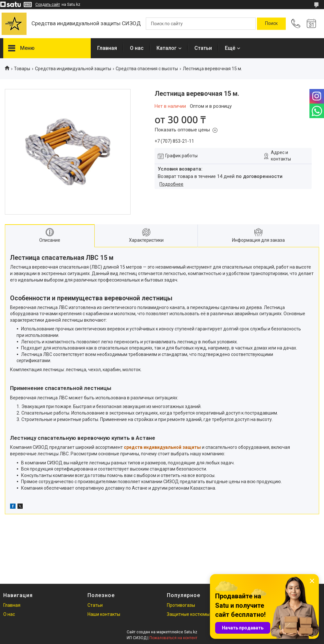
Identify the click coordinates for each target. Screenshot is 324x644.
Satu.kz (191, 632)
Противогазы (181, 605)
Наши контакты (104, 614)
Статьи (203, 48)
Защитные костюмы (188, 614)
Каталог (167, 48)
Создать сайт (48, 5)
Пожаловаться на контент (173, 638)
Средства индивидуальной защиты (73, 69)
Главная (107, 48)
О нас (137, 48)
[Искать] (271, 24)
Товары (22, 69)
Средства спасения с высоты (147, 69)
